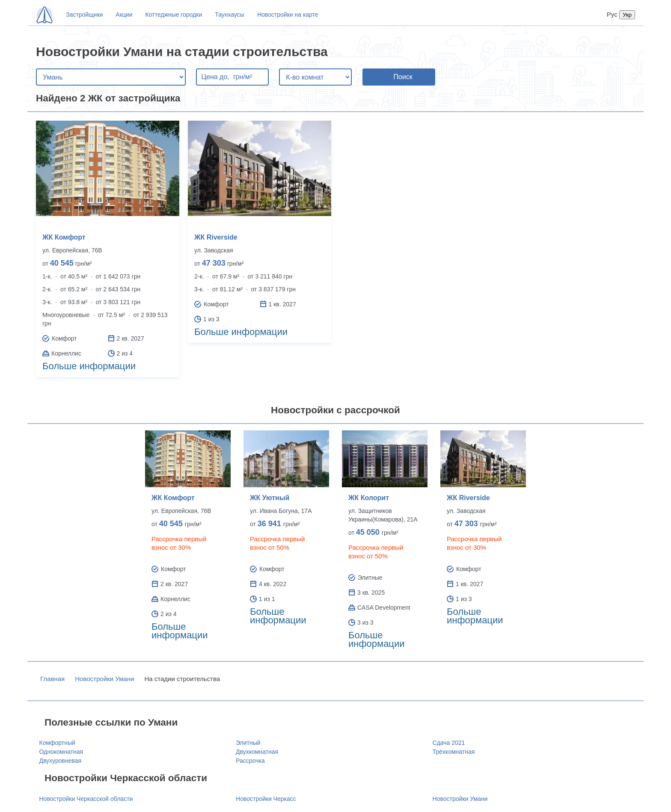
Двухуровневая (61, 761)
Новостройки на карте (288, 15)
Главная (52, 679)
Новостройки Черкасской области (86, 799)
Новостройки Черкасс (266, 799)
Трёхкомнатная (454, 752)
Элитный (248, 743)
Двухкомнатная (257, 752)
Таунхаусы (230, 15)
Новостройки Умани (104, 679)
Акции (124, 15)
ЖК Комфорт (64, 237)
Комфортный (57, 743)
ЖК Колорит (369, 498)
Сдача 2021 (449, 743)
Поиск (403, 77)
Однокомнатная (61, 752)
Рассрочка (250, 761)
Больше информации (89, 366)
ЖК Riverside (216, 237)
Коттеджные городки (174, 15)
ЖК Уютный (270, 498)
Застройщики (84, 15)
